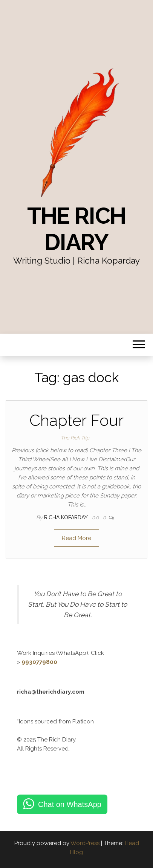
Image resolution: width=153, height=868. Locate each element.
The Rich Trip (75, 438)
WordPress (85, 843)
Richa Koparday (67, 517)
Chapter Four (76, 420)
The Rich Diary (76, 229)
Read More (76, 538)
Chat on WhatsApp (70, 804)
